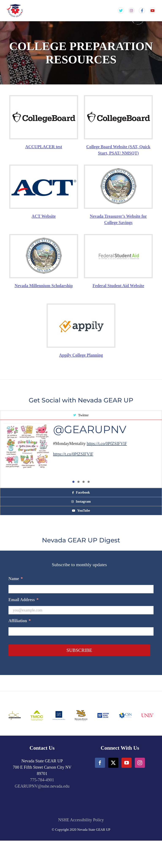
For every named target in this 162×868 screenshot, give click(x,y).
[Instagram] (140, 763)
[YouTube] (127, 763)
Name (16, 579)
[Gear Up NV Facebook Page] (142, 11)
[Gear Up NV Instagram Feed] (131, 11)
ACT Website (44, 216)
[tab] (81, 415)
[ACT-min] (44, 170)
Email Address (24, 600)
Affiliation (20, 621)
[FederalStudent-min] (118, 245)
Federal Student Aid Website (118, 286)
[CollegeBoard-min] (44, 100)
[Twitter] (113, 763)
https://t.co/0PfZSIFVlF (107, 443)
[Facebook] (100, 763)
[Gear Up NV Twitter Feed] (121, 11)
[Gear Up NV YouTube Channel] (153, 11)
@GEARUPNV (90, 429)
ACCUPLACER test (44, 147)
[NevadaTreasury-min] (118, 168)
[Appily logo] (81, 317)
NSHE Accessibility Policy (81, 820)
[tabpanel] (81, 454)
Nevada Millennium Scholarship (44, 286)
